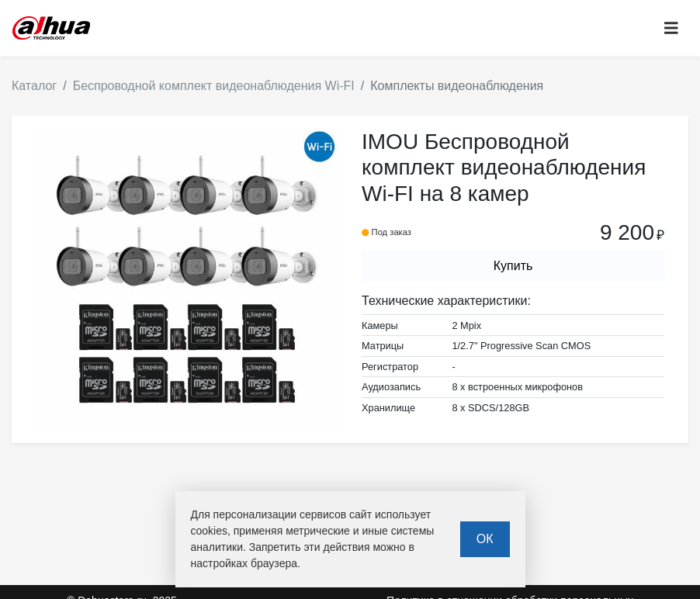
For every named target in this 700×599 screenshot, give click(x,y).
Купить (513, 266)
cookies (209, 531)
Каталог (34, 86)
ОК (485, 539)
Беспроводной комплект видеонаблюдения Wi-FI (214, 86)
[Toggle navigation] (671, 28)
